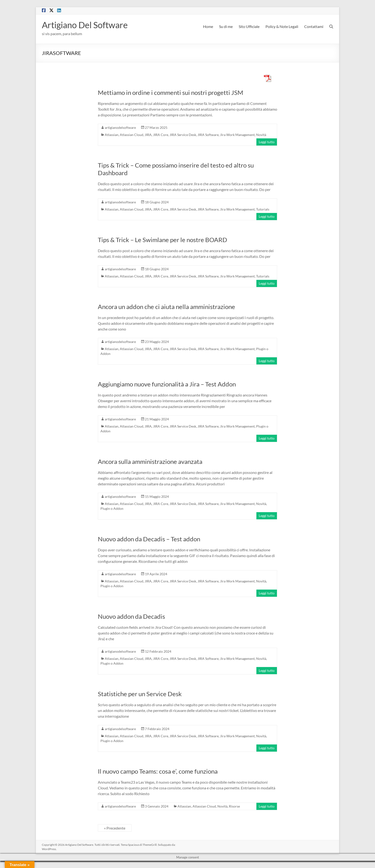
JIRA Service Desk (183, 135)
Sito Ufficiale (249, 26)
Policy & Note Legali (282, 26)
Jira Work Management (237, 135)
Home (208, 26)
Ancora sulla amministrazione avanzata (150, 461)
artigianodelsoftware (120, 127)
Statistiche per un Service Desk (140, 694)
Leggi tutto (267, 142)
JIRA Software (208, 135)
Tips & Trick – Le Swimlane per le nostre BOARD (163, 240)
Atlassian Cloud (132, 135)
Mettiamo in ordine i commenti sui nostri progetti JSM (171, 92)
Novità (261, 135)
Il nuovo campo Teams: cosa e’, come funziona (158, 771)
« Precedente (115, 828)
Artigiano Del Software (85, 25)
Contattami (314, 26)
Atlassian (112, 135)
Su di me (226, 26)
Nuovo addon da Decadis (131, 616)
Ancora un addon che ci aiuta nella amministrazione (166, 307)
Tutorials (263, 209)
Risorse (234, 806)
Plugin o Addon (112, 508)
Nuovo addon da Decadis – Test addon (149, 539)
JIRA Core (161, 135)
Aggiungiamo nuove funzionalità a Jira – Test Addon (167, 384)
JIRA (148, 135)
